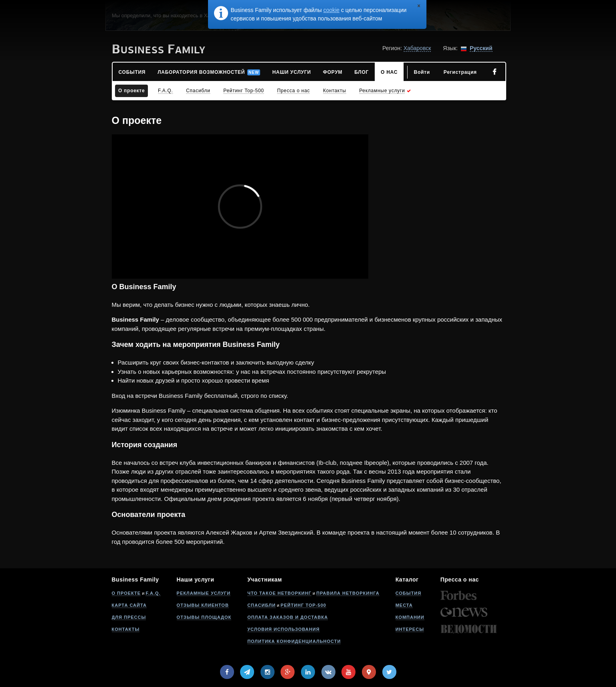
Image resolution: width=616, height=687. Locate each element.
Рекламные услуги (204, 593)
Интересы (410, 629)
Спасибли (262, 605)
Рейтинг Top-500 (303, 605)
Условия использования (283, 629)
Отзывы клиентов (203, 605)
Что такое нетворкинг (279, 593)
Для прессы (129, 617)
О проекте (126, 593)
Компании (410, 617)
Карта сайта (129, 605)
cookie (331, 10)
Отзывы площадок (204, 617)
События (408, 593)
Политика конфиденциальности (294, 641)
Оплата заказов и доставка (288, 617)
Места (404, 605)
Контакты (126, 629)
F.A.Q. (153, 593)
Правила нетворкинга (348, 593)
